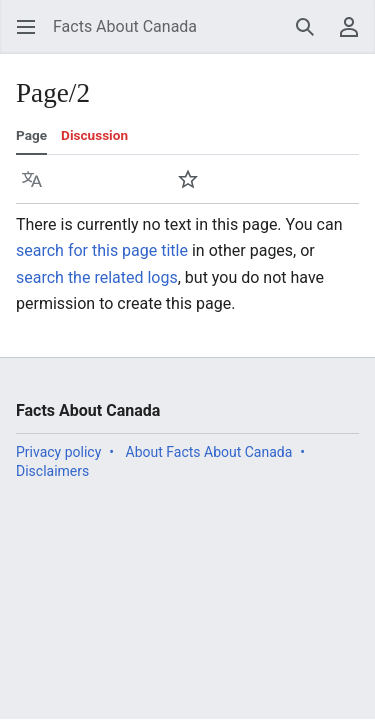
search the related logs (97, 277)
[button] (26, 27)
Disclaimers (52, 471)
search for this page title (102, 250)
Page (31, 135)
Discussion (94, 135)
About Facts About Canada (209, 452)
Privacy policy (58, 452)
